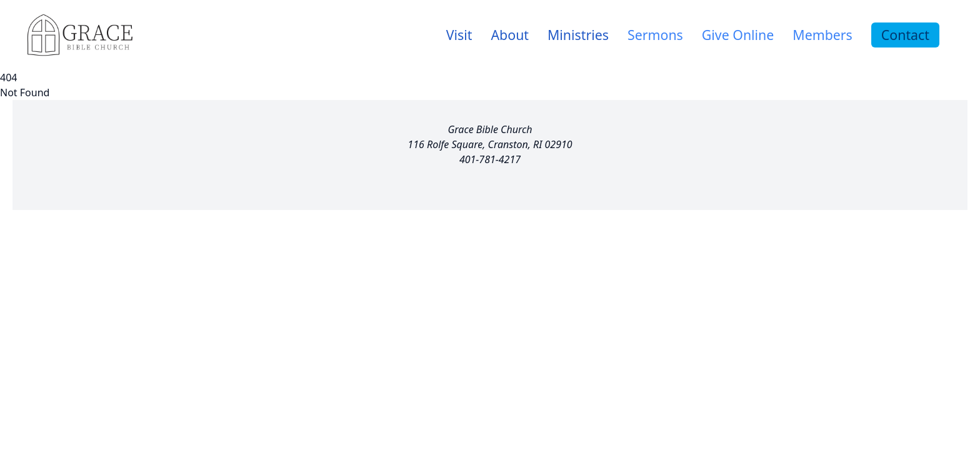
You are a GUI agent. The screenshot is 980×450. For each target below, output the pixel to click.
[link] (459, 35)
